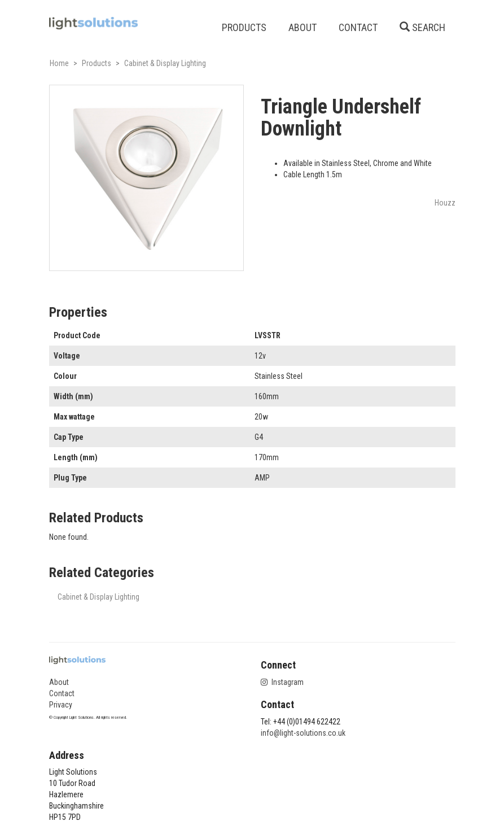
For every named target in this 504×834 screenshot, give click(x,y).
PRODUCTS (244, 27)
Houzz (445, 203)
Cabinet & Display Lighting (98, 597)
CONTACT (358, 27)
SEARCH (422, 27)
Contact (62, 693)
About (59, 682)
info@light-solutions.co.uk (303, 733)
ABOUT (303, 27)
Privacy (61, 705)
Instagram (282, 682)
